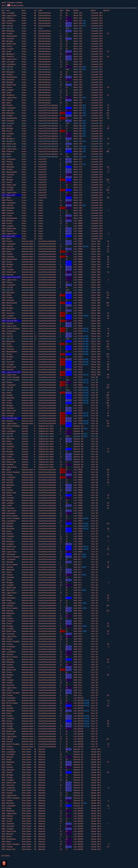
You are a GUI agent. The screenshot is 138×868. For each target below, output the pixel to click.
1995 (3, 470)
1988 (3, 200)
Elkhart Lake (11, 44)
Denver (9, 311)
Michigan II (11, 54)
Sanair (9, 51)
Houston (10, 639)
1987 (3, 159)
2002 (3, 803)
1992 (3, 377)
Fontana (10, 595)
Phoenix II (10, 18)
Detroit (9, 252)
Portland (10, 33)
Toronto (9, 126)
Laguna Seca (11, 16)
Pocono (9, 46)
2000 (3, 698)
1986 (3, 105)
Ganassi (25, 426)
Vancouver (10, 313)
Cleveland (10, 39)
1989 (3, 241)
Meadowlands (12, 36)
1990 (3, 282)
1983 (3, 13)
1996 (3, 513)
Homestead (11, 513)
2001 (3, 749)
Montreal (10, 834)
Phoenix (9, 23)
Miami (9, 103)
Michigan (10, 41)
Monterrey (10, 749)
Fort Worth (10, 754)
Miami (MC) (11, 195)
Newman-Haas (28, 241)
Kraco (24, 13)
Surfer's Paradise (13, 329)
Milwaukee (10, 31)
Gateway (10, 567)
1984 (3, 21)
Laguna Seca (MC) (14, 277)
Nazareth (10, 190)
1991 (3, 329)
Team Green (27, 749)
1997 (3, 554)
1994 (3, 426)
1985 (3, 64)
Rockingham (11, 790)
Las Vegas (10, 13)
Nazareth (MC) (12, 321)
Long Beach (11, 21)
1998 (3, 598)
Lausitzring (11, 788)
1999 (3, 647)
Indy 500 (10, 26)
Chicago (10, 683)
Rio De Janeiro (12, 516)
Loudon (9, 400)
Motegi (9, 600)
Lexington (10, 49)
